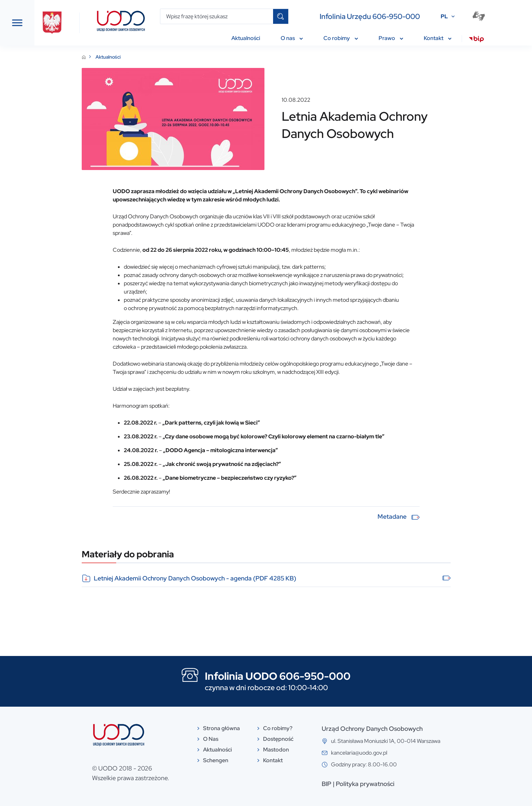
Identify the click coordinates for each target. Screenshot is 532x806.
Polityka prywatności (417, 784)
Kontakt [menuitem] (438, 38)
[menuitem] (476, 40)
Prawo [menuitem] (391, 38)
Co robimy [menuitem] (341, 38)
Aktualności (160, 57)
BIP (378, 784)
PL (444, 16)
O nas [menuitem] (292, 38)
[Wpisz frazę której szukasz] (217, 16)
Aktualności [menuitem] (246, 38)
